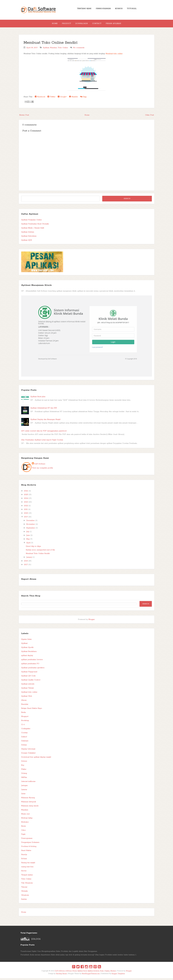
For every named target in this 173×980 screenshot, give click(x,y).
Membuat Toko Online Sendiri (50, 45)
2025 (26, 497)
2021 (26, 511)
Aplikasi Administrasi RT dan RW (44, 410)
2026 (26, 493)
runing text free (27, 869)
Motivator (25, 824)
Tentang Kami (81, 10)
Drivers (24, 763)
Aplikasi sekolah (28, 686)
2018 (26, 563)
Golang (24, 775)
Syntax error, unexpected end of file (40, 552)
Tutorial (135, 10)
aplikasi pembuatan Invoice (32, 661)
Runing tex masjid (28, 865)
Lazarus (24, 791)
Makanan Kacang (28, 800)
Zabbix (24, 901)
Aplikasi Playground (29, 674)
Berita (23, 714)
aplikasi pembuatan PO (30, 666)
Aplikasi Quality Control (31, 682)
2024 (26, 500)
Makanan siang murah (30, 808)
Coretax (24, 735)
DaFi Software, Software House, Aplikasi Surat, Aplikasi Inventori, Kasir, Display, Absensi (85, 973)
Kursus (120, 10)
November (31, 526)
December (30, 522)
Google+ (62, 99)
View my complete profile (42, 470)
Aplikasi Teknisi (27, 690)
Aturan (24, 702)
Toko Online (63, 50)
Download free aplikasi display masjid (36, 759)
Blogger (92, 621)
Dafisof (24, 739)
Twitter (51, 99)
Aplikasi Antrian (28, 234)
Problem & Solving (29, 848)
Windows (25, 897)
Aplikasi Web (27, 698)
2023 (26, 504)
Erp (23, 767)
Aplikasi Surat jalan (38, 399)
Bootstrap (25, 722)
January (29, 559)
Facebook (40, 99)
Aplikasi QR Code (28, 678)
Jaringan (24, 787)
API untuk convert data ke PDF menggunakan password (44, 433)
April (28, 545)
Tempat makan (27, 877)
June (28, 537)
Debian (24, 747)
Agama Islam (26, 641)
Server (24, 873)
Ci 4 (23, 726)
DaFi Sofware (40, 466)
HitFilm (24, 779)
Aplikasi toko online (29, 694)
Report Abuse (29, 581)
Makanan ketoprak (29, 804)
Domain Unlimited (28, 755)
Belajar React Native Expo (32, 710)
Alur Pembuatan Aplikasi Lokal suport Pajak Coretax (42, 442)
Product (65, 24)
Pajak (23, 836)
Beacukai (25, 706)
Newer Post (24, 117)
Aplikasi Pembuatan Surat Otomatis (35, 226)
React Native (26, 852)
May (28, 541)
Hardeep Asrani (61, 976)
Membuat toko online (114, 56)
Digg (83, 99)
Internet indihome (28, 783)
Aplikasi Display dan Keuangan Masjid (45, 421)
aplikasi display (27, 657)
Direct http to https (33, 548)
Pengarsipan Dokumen (30, 844)
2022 (26, 508)
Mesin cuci (25, 816)
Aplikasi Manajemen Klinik (36, 287)
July (28, 534)
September (31, 530)
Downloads (82, 24)
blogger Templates (118, 976)
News (24, 828)
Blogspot (25, 718)
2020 (26, 515)
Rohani (24, 861)
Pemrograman (102, 10)
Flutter (24, 771)
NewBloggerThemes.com (91, 976)
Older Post (149, 117)
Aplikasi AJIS (27, 242)
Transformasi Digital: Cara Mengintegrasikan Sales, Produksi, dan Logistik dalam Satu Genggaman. (59, 953)
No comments (79, 50)
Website (24, 893)
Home (51, 24)
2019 (26, 519)
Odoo (23, 832)
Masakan (53, 50)
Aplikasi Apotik (27, 649)
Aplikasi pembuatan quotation (33, 670)
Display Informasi (28, 751)
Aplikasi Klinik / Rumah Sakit (33, 230)
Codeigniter (26, 731)
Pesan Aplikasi (117, 24)
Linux (23, 796)
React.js (24, 856)
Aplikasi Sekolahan (29, 238)
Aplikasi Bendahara (29, 653)
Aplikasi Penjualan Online (31, 222)
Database (25, 743)
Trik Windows (27, 885)
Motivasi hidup (27, 820)
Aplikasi (46, 50)
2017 (26, 567)
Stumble (73, 99)
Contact (99, 24)
